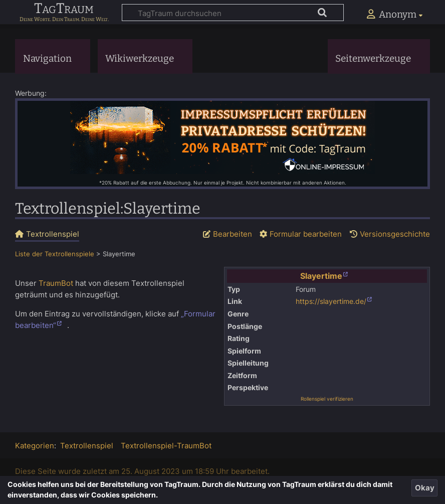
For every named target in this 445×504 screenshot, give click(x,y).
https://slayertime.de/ (331, 301)
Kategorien (35, 446)
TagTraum (64, 9)
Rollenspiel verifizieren (327, 399)
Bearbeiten (233, 234)
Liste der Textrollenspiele (55, 254)
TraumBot (56, 283)
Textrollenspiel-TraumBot (166, 446)
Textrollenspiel (87, 446)
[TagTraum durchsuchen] (233, 13)
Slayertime (321, 276)
